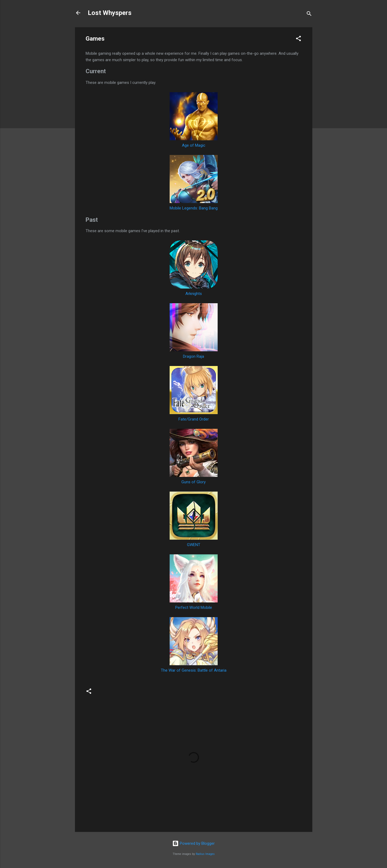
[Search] (309, 15)
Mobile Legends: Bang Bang (194, 208)
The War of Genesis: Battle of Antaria (194, 670)
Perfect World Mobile (194, 608)
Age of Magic (194, 145)
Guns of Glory (193, 482)
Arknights (194, 294)
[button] (298, 39)
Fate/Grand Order (194, 419)
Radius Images (205, 854)
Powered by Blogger (193, 843)
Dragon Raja (193, 356)
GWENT (194, 545)
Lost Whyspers (110, 13)
